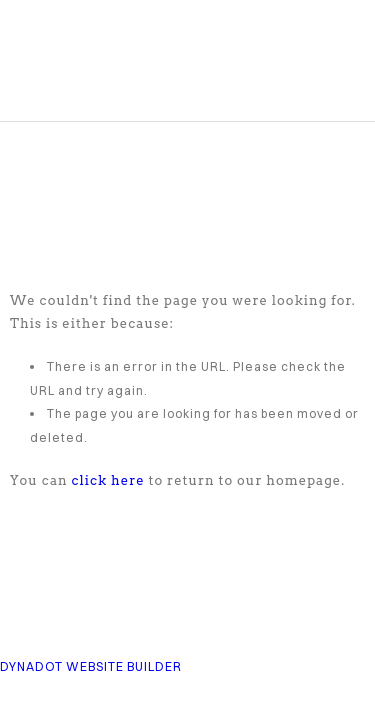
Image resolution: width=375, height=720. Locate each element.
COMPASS (126, 69)
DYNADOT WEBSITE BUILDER (91, 666)
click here (108, 480)
